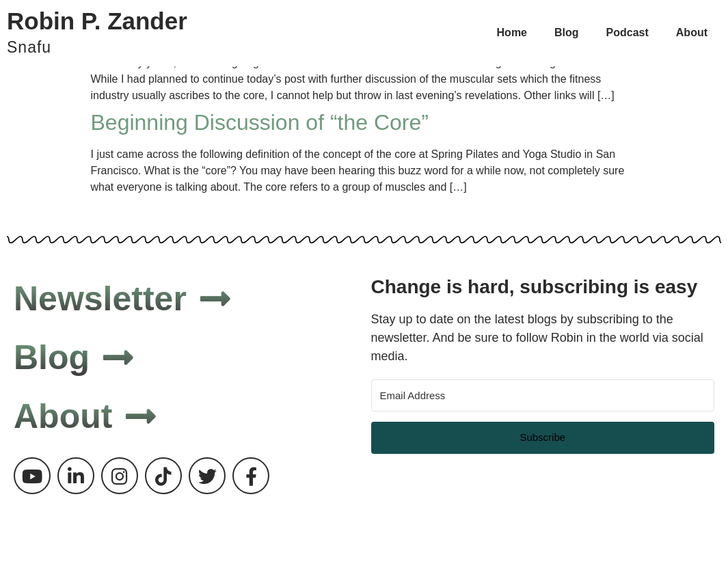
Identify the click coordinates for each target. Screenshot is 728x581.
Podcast (628, 32)
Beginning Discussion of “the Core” (260, 122)
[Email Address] (543, 395)
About (692, 32)
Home (512, 32)
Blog (567, 32)
